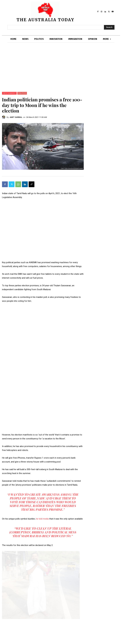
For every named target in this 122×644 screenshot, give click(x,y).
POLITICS (22, 93)
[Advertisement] (61, 70)
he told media (43, 519)
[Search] (109, 27)
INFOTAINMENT (9, 93)
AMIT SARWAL (16, 117)
